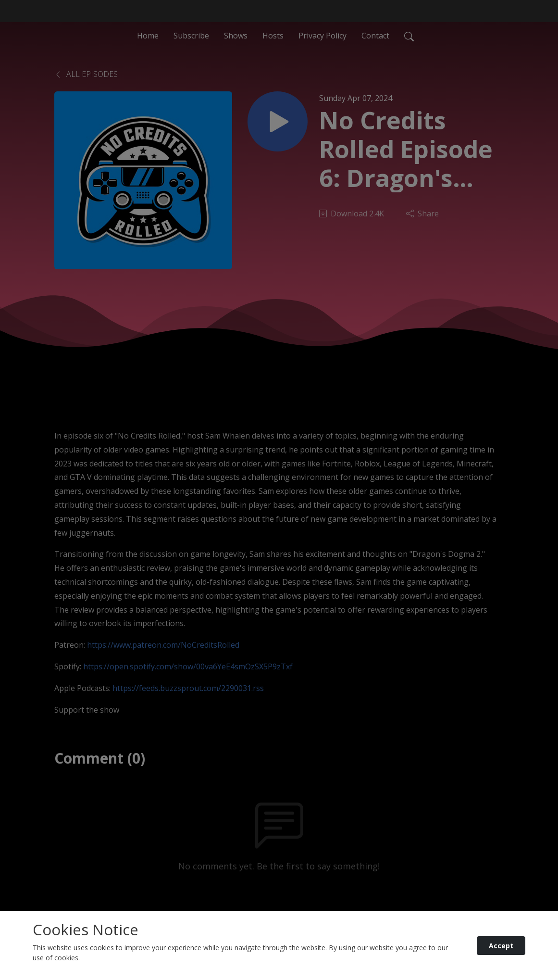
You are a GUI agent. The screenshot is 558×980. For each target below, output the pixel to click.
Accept (501, 946)
